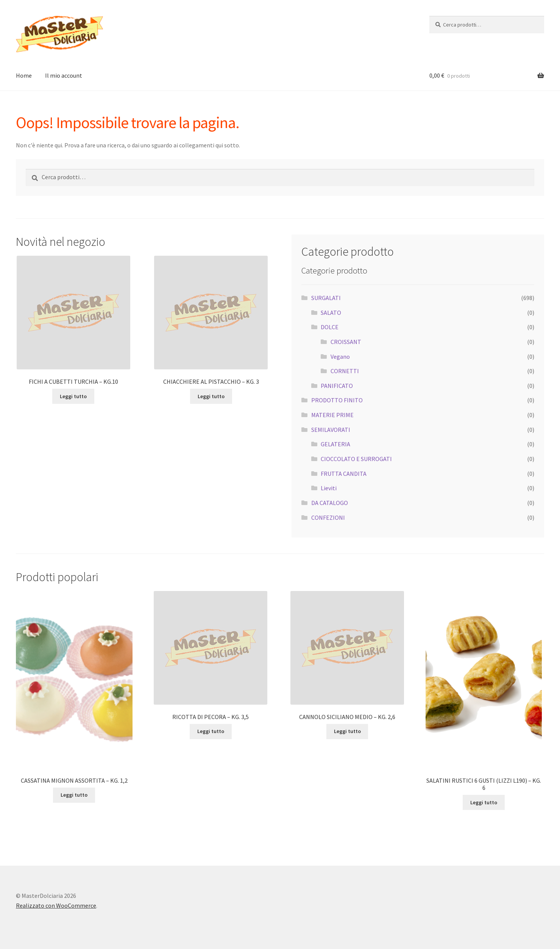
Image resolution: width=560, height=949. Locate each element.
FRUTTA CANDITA (344, 474)
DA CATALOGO (330, 503)
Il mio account (64, 75)
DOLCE (330, 327)
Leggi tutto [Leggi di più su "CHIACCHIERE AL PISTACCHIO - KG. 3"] (211, 396)
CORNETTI (345, 371)
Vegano (340, 356)
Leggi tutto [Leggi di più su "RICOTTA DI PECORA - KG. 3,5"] (211, 731)
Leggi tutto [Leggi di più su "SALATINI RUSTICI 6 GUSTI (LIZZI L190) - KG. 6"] (484, 802)
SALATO (331, 313)
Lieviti (329, 488)
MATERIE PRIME (332, 415)
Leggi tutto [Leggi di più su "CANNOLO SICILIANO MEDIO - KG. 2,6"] (347, 731)
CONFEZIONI (328, 517)
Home (24, 75)
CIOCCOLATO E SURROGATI (356, 459)
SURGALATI (326, 298)
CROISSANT (346, 342)
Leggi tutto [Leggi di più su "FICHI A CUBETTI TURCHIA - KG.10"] (73, 396)
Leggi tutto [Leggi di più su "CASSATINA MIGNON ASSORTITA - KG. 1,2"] (74, 795)
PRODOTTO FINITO (337, 400)
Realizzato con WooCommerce (56, 905)
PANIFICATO (337, 386)
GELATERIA (335, 444)
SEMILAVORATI (331, 430)
